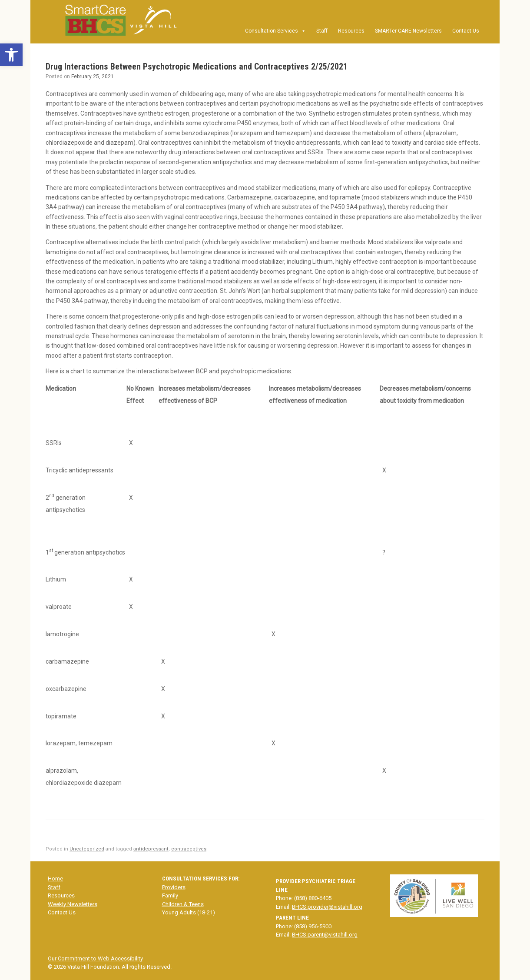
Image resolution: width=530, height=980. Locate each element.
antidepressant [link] (151, 849)
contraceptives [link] (189, 849)
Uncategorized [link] (87, 849)
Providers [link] (174, 887)
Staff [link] (322, 31)
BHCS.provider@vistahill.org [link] (327, 907)
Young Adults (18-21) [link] (189, 912)
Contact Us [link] (466, 31)
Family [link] (170, 895)
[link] (11, 55)
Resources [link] (351, 31)
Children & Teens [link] (183, 904)
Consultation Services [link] (275, 31)
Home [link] (55, 879)
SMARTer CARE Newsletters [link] (408, 31)
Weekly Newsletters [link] (73, 904)
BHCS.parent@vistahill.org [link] (325, 935)
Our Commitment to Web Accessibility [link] (95, 958)
